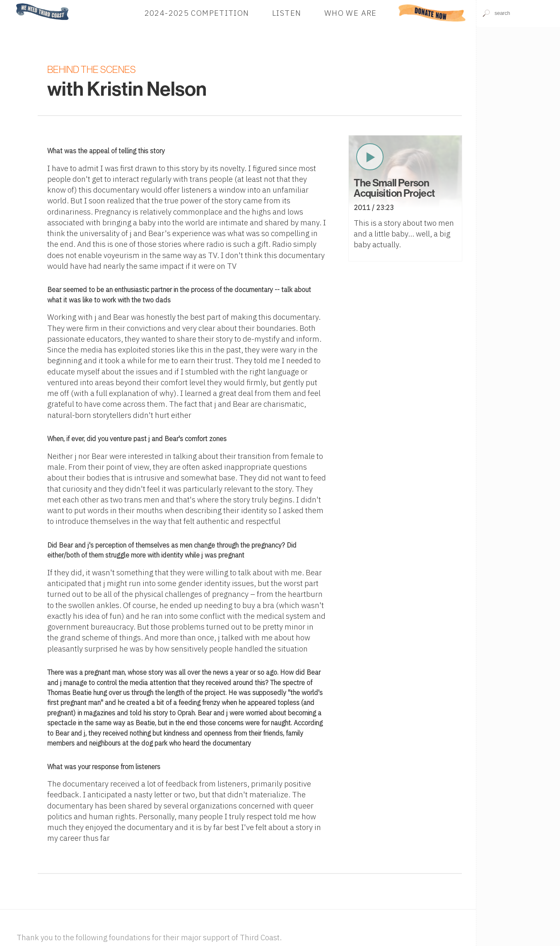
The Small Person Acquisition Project (394, 188)
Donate (432, 13)
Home (14, 4)
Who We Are (351, 13)
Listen (287, 13)
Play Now (370, 157)
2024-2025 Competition (197, 13)
